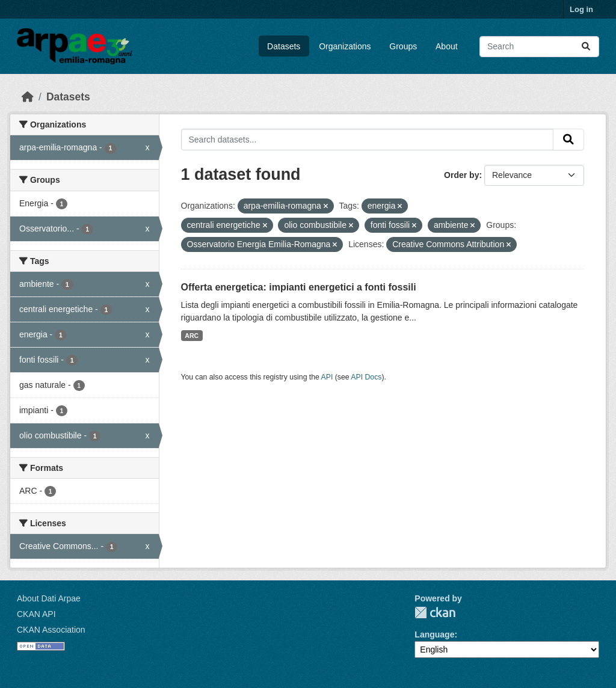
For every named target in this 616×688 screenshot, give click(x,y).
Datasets (284, 46)
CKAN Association (51, 630)
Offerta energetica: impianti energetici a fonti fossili (299, 287)
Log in (581, 9)
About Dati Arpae (49, 598)
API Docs (366, 377)
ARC (192, 336)
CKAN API (36, 614)
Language (434, 634)
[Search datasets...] (539, 47)
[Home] (28, 97)
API (327, 377)
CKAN (435, 613)
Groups (403, 46)
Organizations (345, 46)
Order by (461, 175)
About (447, 46)
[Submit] (586, 47)
